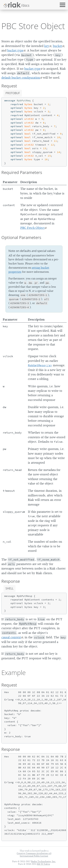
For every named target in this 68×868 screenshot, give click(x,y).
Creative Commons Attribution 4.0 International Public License (34, 855)
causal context (11, 637)
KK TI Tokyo (43, 864)
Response (11, 581)
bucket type (15, 50)
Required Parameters (22, 172)
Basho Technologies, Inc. (43, 861)
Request (9, 86)
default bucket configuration (21, 78)
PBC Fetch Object (32, 228)
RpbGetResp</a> (40, 365)
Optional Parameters (21, 237)
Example (14, 673)
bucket (57, 46)
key (47, 46)
